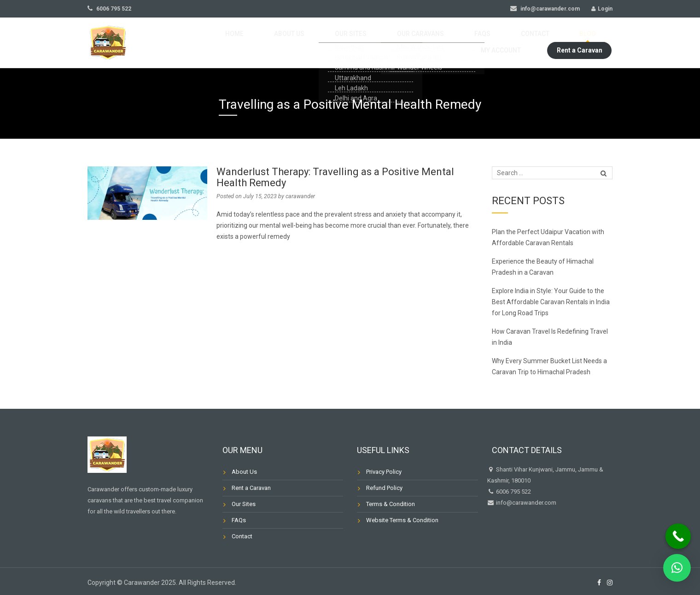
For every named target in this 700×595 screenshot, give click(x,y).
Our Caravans (339, 43)
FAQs (386, 43)
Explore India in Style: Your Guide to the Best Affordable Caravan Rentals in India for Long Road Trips (551, 302)
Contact (425, 43)
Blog (464, 43)
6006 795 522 (109, 9)
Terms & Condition (391, 504)
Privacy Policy (384, 472)
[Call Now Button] (678, 536)
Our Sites (285, 43)
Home (199, 43)
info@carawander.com (545, 9)
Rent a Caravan (580, 43)
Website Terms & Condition (402, 520)
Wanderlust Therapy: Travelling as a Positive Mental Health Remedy (335, 177)
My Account (508, 43)
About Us (239, 43)
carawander (300, 196)
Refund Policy (384, 488)
